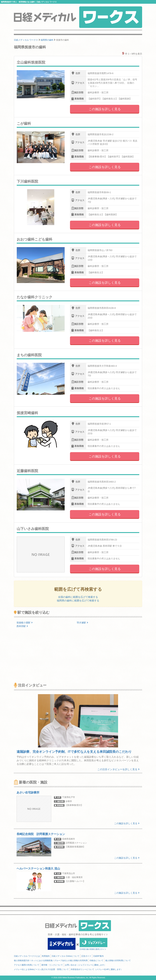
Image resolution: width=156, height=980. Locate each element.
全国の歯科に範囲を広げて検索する (78, 597)
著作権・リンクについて (52, 965)
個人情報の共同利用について (118, 960)
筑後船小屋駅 (25, 623)
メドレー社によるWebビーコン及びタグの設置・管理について (41, 969)
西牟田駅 (22, 626)
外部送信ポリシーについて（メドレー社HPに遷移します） (97, 969)
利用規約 (46, 956)
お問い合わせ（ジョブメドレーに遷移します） (85, 965)
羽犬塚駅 (82, 623)
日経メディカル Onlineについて (66, 956)
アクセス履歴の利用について (27, 965)
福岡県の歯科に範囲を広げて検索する (78, 601)
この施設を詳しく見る (105, 109)
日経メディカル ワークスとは (27, 956)
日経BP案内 (98, 956)
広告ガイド (86, 956)
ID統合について (96, 960)
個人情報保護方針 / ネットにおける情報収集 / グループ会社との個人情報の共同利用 (51, 960)
